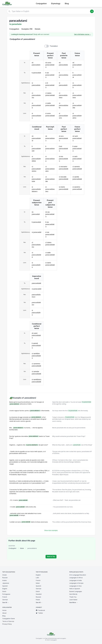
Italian (22, 548)
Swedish (39, 594)
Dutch (4, 591)
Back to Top (51, 557)
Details (38, 29)
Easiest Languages (76, 591)
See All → (6, 602)
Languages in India (76, 580)
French (5, 597)
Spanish (5, 586)
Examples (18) (27, 29)
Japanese (6, 583)
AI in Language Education (78, 575)
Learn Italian (73, 600)
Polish (38, 600)
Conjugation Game (9, 619)
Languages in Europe (76, 583)
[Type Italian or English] (51, 11)
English (5, 589)
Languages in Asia (75, 586)
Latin (37, 578)
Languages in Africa (76, 578)
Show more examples (51, 530)
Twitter (39, 613)
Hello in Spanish (75, 589)
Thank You (73, 597)
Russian (5, 578)
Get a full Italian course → (83, 34)
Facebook (40, 610)
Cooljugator (13, 548)
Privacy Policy (7, 624)
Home (4, 610)
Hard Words (73, 594)
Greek (5, 575)
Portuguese (6, 594)
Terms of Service (8, 621)
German (5, 600)
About (4, 613)
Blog (67, 3)
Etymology (56, 3)
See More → (73, 602)
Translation (54, 46)
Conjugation (41, 3)
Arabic (5, 580)
